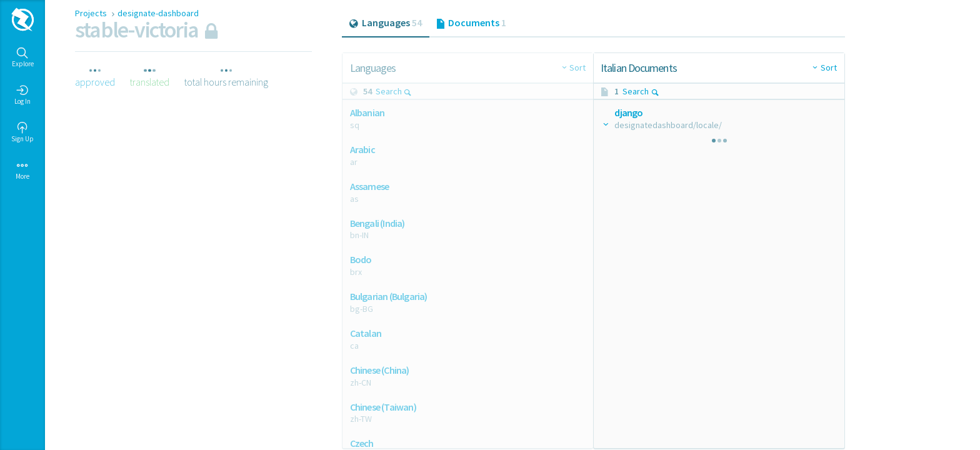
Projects (92, 13)
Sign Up (22, 132)
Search (394, 91)
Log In (22, 95)
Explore (23, 57)
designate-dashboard (158, 13)
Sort (577, 67)
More (22, 170)
